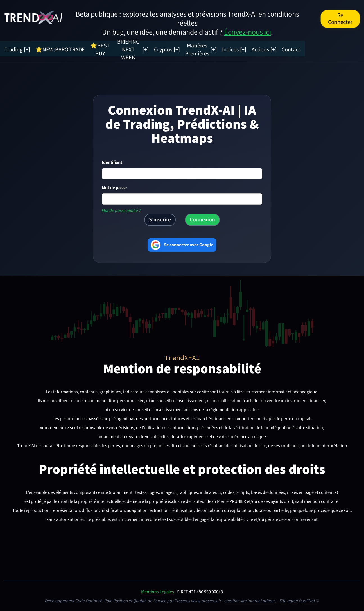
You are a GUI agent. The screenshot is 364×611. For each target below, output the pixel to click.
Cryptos (208, 48)
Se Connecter (340, 19)
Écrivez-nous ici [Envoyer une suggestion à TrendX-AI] (247, 32)
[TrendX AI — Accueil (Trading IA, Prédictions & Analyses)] (33, 17)
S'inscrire (160, 218)
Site (283, 599)
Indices (295, 48)
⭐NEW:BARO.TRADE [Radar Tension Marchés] (68, 48)
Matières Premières (252, 48)
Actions (324, 48)
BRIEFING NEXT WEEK (161, 48)
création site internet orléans (250, 599)
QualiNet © (309, 599)
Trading (26, 48)
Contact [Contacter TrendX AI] (351, 48)
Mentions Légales (158, 590)
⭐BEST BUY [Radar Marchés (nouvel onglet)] (112, 48)
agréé (293, 599)
